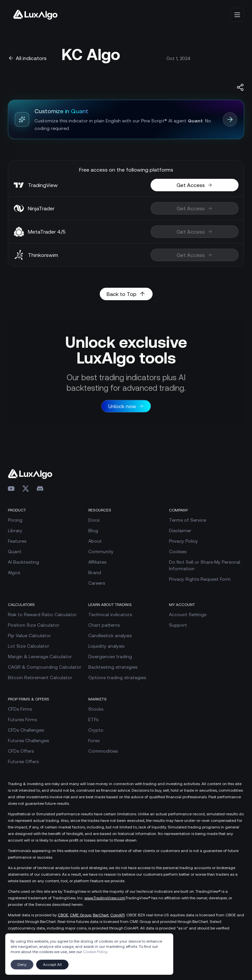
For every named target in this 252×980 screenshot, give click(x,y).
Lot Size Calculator (29, 646)
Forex (94, 740)
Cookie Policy (95, 952)
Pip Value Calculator (29, 636)
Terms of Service (188, 520)
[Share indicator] (240, 87)
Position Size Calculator (34, 625)
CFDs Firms (20, 709)
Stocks (96, 709)
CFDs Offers (21, 751)
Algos (14, 573)
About (95, 541)
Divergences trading (110, 657)
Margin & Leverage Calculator (40, 657)
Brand (95, 573)
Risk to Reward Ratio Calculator (42, 615)
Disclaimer (180, 531)
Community (101, 552)
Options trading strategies (117, 678)
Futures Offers (23, 761)
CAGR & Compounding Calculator (45, 667)
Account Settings (188, 615)
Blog (93, 531)
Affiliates (97, 562)
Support (178, 625)
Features (17, 541)
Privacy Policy (183, 541)
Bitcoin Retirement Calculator (40, 678)
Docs (94, 520)
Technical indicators (110, 615)
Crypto (96, 730)
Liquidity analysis (106, 646)
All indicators (27, 58)
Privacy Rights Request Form (200, 579)
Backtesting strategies (113, 667)
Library (15, 531)
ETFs (93, 719)
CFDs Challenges (26, 730)
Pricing (15, 520)
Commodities (103, 751)
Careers (97, 583)
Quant (15, 552)
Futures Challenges (28, 740)
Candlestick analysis (110, 636)
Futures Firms (22, 719)
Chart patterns (104, 625)
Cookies (178, 552)
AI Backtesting (23, 562)
